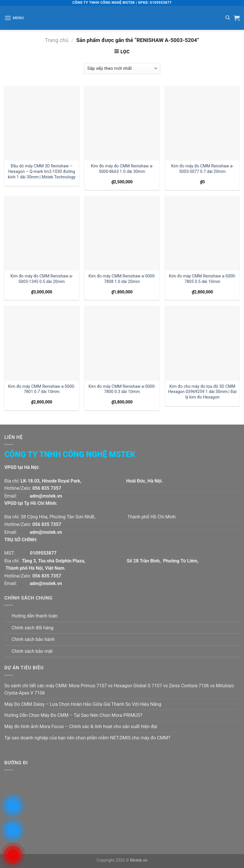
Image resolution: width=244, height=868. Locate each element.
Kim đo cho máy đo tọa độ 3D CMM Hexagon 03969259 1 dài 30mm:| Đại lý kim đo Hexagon (202, 392)
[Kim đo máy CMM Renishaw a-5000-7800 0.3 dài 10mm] (122, 343)
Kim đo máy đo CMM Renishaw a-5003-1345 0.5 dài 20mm (42, 279)
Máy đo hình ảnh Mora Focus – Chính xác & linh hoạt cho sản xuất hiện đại (81, 727)
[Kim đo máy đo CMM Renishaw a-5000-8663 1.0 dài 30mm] (122, 123)
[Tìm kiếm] (228, 18)
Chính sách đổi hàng (33, 628)
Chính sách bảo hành (33, 639)
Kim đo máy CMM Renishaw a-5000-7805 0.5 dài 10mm (202, 279)
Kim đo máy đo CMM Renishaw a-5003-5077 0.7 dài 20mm (202, 169)
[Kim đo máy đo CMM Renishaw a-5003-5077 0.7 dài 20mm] (202, 123)
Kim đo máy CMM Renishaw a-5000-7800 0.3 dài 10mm (122, 389)
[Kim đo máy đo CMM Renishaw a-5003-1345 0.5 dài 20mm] (42, 233)
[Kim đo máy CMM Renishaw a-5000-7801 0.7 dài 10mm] (42, 343)
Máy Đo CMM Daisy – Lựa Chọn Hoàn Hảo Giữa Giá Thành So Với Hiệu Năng (83, 704)
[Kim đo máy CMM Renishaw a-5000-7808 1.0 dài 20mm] (122, 233)
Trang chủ (57, 40)
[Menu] (14, 18)
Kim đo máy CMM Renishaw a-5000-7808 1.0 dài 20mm (122, 279)
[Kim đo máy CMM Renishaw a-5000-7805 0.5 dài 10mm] (202, 233)
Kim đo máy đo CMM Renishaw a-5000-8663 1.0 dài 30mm (122, 169)
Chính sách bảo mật (32, 651)
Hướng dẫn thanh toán (35, 616)
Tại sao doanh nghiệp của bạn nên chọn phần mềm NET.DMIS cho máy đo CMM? (87, 738)
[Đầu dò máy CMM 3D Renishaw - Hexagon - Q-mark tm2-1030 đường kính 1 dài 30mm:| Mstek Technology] (42, 123)
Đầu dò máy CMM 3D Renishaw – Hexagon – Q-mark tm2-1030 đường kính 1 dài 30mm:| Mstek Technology (42, 171)
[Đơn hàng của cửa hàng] (122, 68)
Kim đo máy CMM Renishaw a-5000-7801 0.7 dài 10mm (42, 389)
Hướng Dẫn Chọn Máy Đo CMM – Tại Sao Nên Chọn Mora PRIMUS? (73, 715)
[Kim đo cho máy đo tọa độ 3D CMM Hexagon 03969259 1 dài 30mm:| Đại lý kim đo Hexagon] (202, 343)
